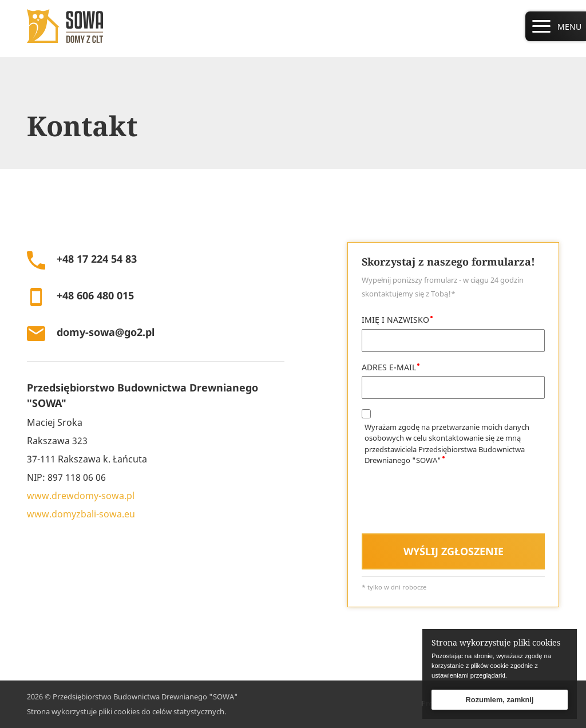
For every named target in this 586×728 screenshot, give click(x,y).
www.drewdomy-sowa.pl (81, 496)
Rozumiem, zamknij (500, 700)
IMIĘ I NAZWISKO (395, 320)
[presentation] (449, 502)
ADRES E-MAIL (389, 367)
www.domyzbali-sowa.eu (81, 514)
